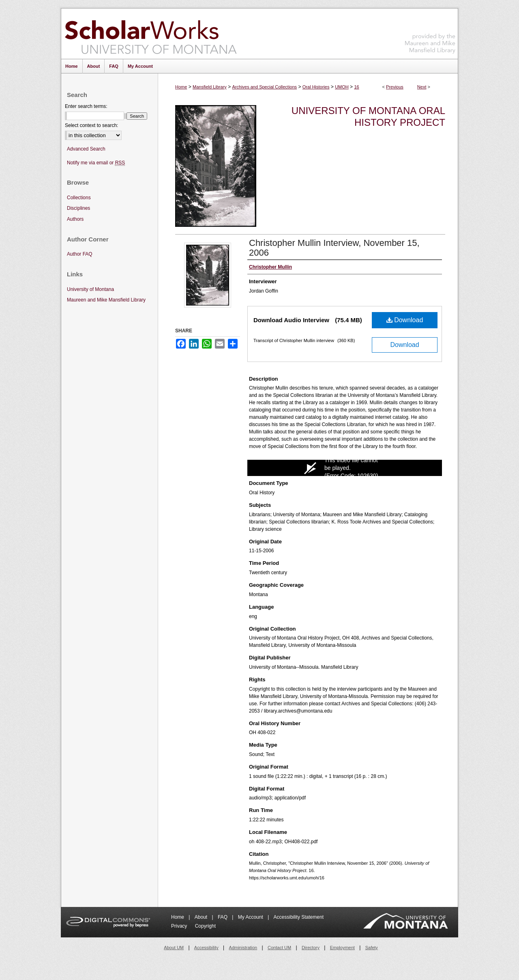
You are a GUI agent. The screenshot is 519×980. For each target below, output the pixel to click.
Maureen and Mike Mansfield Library (430, 32)
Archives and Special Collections (265, 87)
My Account (251, 917)
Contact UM (279, 948)
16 (356, 87)
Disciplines (78, 208)
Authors (75, 219)
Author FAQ (80, 254)
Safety (372, 948)
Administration (243, 948)
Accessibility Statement (299, 917)
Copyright (205, 926)
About (202, 917)
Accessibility (206, 948)
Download (405, 320)
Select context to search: (91, 125)
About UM (174, 948)
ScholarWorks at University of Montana (151, 34)
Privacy (180, 926)
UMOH (342, 87)
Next (422, 87)
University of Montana (90, 289)
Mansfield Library (210, 87)
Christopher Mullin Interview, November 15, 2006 (334, 248)
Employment (342, 948)
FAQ (223, 917)
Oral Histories (316, 87)
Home (181, 87)
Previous (395, 87)
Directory (311, 948)
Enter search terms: (86, 106)
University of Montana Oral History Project (368, 116)
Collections (79, 198)
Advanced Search (86, 149)
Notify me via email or (96, 163)
